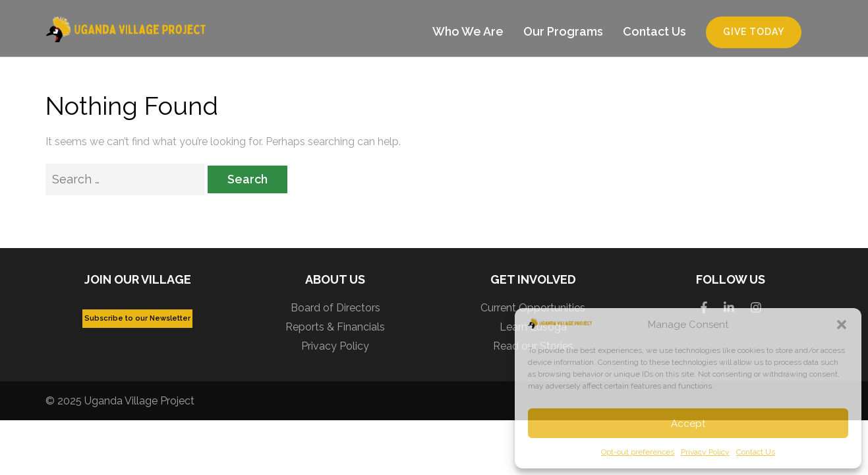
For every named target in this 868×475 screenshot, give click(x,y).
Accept (688, 424)
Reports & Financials (335, 327)
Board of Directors (335, 308)
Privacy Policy (705, 452)
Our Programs (563, 31)
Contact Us (756, 452)
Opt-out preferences (638, 452)
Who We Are (468, 31)
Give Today (754, 32)
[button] (842, 325)
